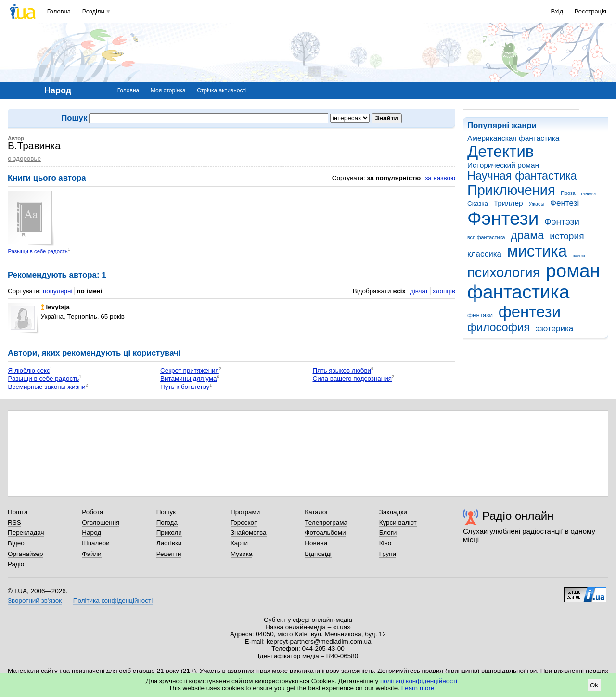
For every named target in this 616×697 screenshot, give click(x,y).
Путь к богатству (185, 387)
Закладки (393, 512)
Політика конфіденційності (113, 600)
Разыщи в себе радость (38, 251)
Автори (22, 353)
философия (499, 327)
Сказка (478, 203)
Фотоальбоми (325, 533)
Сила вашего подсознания (353, 379)
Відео (16, 543)
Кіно (385, 543)
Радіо (16, 564)
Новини (316, 543)
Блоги (388, 533)
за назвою (440, 178)
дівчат (419, 291)
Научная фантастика (522, 176)
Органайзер (25, 554)
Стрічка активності (222, 90)
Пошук (166, 512)
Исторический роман (503, 165)
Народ (91, 533)
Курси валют (398, 523)
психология (504, 272)
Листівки (169, 543)
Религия (589, 194)
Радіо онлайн (518, 516)
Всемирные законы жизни (47, 387)
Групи (388, 554)
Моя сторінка (168, 90)
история (567, 236)
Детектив (500, 151)
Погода (167, 523)
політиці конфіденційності (419, 681)
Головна (59, 11)
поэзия (579, 255)
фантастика (518, 292)
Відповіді (318, 554)
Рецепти (169, 554)
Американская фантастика (513, 138)
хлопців (444, 291)
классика (484, 254)
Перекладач (26, 533)
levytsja (55, 307)
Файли (92, 554)
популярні (58, 291)
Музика (241, 554)
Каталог (316, 512)
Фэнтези (503, 218)
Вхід (557, 11)
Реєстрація (590, 11)
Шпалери (96, 543)
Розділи (93, 11)
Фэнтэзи (562, 222)
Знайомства (249, 533)
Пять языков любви (342, 370)
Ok (594, 685)
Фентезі (565, 203)
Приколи (169, 533)
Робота (92, 512)
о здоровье (24, 159)
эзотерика (555, 329)
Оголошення (101, 523)
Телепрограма (326, 523)
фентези (530, 312)
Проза (568, 193)
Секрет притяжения (190, 370)
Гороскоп (244, 523)
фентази (480, 315)
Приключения (511, 190)
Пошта (18, 512)
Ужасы (536, 204)
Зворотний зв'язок (35, 600)
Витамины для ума (188, 379)
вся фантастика (486, 237)
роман (573, 271)
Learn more (418, 688)
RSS (14, 523)
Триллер (508, 203)
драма (527, 235)
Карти (239, 543)
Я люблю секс (29, 370)
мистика (537, 251)
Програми (245, 512)
